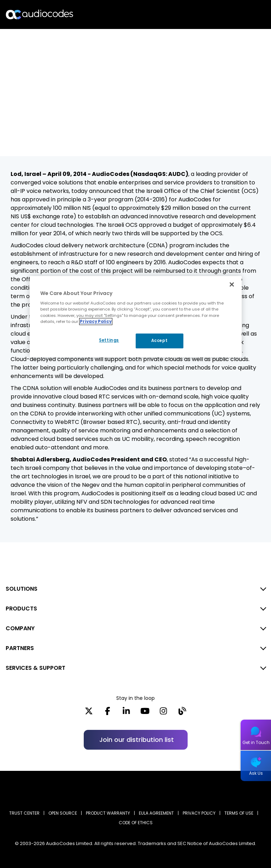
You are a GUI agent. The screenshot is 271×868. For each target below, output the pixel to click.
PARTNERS (20, 648)
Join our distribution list (137, 740)
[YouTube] (145, 713)
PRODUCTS (21, 609)
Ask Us (256, 773)
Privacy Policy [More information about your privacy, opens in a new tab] (96, 321)
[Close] (232, 284)
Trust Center (24, 813)
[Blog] (182, 713)
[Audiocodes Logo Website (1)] (40, 14)
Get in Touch (256, 742)
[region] (136, 317)
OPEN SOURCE (63, 813)
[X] (89, 713)
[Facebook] (108, 713)
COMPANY (20, 628)
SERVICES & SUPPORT (36, 668)
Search (235, 14)
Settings (108, 340)
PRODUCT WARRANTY (108, 813)
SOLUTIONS (22, 589)
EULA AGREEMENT (156, 813)
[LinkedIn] (126, 713)
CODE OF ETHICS (136, 823)
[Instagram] (163, 713)
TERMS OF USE (239, 813)
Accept (159, 341)
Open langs (248, 15)
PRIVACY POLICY (199, 813)
